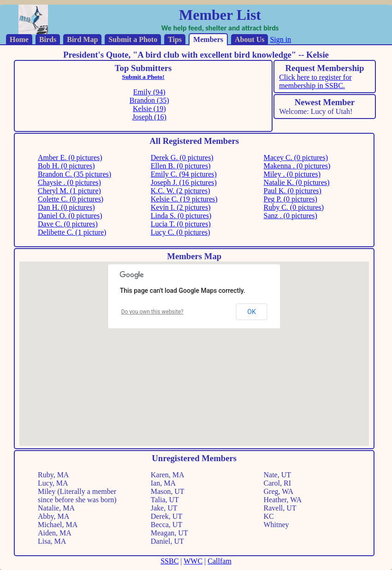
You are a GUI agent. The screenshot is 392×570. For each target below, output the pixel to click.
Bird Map (82, 39)
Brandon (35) (149, 100)
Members (208, 39)
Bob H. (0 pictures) (66, 166)
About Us (249, 39)
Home (19, 39)
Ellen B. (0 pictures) (181, 166)
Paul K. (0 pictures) (293, 191)
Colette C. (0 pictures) (71, 199)
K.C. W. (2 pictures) (181, 191)
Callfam (220, 561)
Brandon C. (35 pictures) (74, 174)
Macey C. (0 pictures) (296, 157)
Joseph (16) (149, 117)
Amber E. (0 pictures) (70, 157)
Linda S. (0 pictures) (181, 216)
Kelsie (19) (149, 109)
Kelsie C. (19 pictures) (184, 199)
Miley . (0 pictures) (292, 174)
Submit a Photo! (143, 77)
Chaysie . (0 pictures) (69, 182)
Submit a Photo (133, 39)
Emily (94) (149, 92)
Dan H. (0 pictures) (66, 207)
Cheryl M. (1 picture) (69, 191)
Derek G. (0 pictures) (182, 157)
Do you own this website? (152, 312)
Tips (175, 39)
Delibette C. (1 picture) (72, 232)
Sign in (280, 39)
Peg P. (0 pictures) (291, 199)
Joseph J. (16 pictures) (184, 182)
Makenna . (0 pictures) (297, 166)
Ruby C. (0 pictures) (294, 207)
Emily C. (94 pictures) (184, 174)
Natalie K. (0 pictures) (297, 182)
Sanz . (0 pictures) (291, 216)
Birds (48, 39)
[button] (318, 299)
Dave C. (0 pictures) (68, 224)
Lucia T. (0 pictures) (181, 224)
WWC (193, 561)
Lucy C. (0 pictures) (181, 232)
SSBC (169, 561)
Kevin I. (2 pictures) (181, 207)
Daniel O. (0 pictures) (70, 216)
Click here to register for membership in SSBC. (315, 81)
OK (251, 312)
